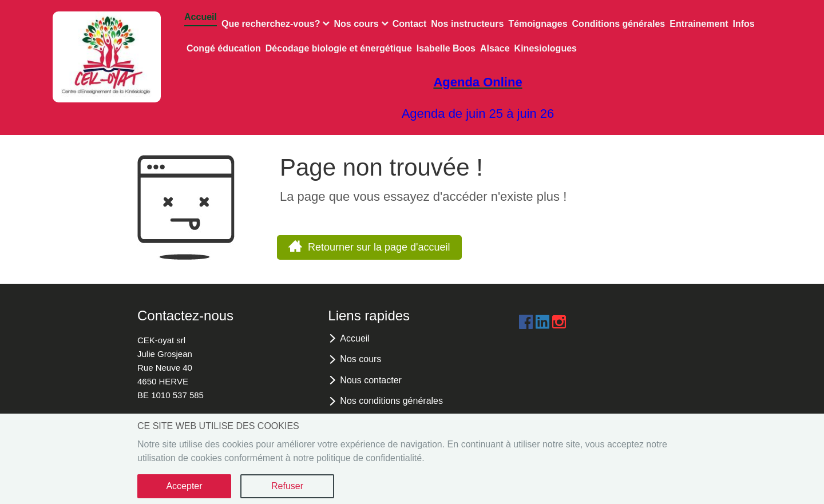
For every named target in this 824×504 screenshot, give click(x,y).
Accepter (184, 486)
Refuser (287, 486)
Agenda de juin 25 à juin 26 (478, 114)
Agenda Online (478, 82)
